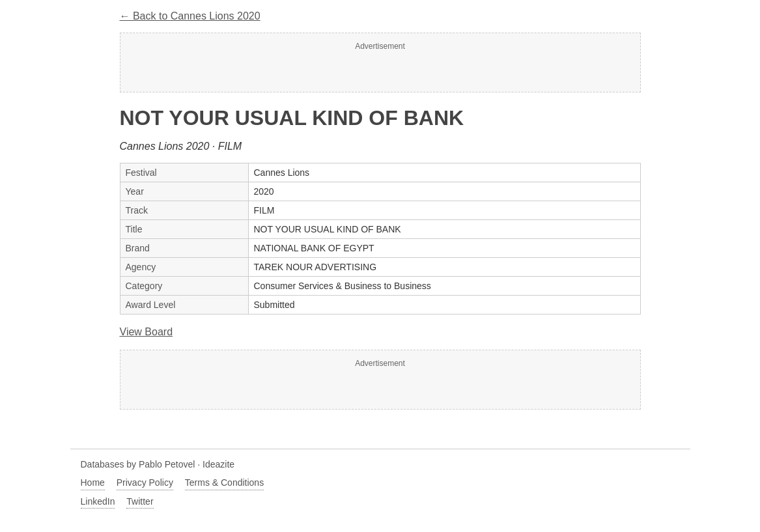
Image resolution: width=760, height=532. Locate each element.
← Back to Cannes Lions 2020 (190, 16)
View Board (147, 332)
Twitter (140, 501)
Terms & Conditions (224, 483)
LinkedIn (98, 501)
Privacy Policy (145, 483)
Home (93, 483)
